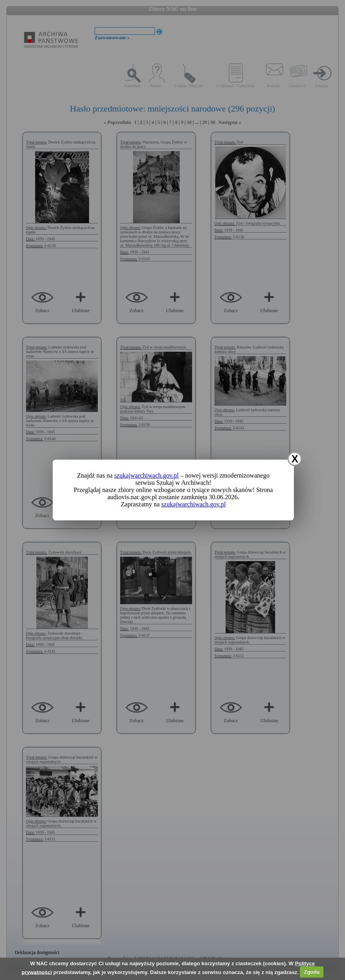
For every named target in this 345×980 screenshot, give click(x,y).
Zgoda (312, 972)
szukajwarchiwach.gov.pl (147, 475)
